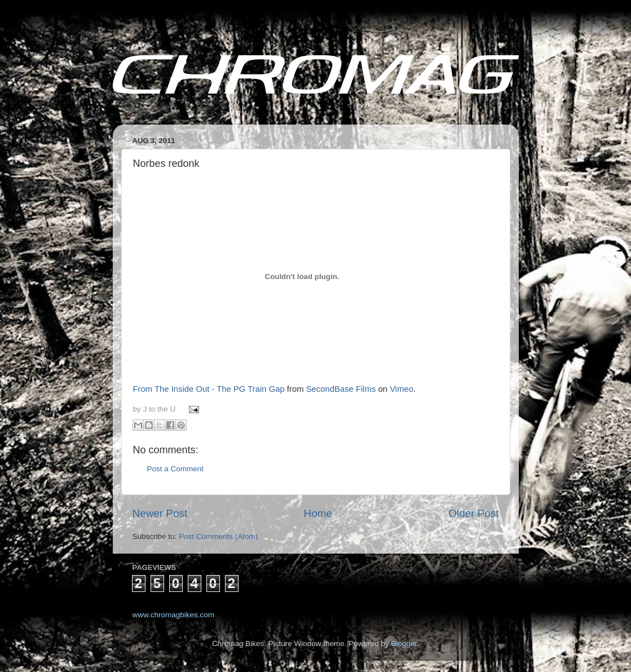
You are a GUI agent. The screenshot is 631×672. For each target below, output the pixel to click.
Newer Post (160, 513)
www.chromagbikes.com (174, 615)
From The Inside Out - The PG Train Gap (209, 389)
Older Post (473, 513)
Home (318, 513)
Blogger (404, 644)
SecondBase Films (341, 389)
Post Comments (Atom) (218, 536)
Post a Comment (176, 469)
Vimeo (401, 389)
